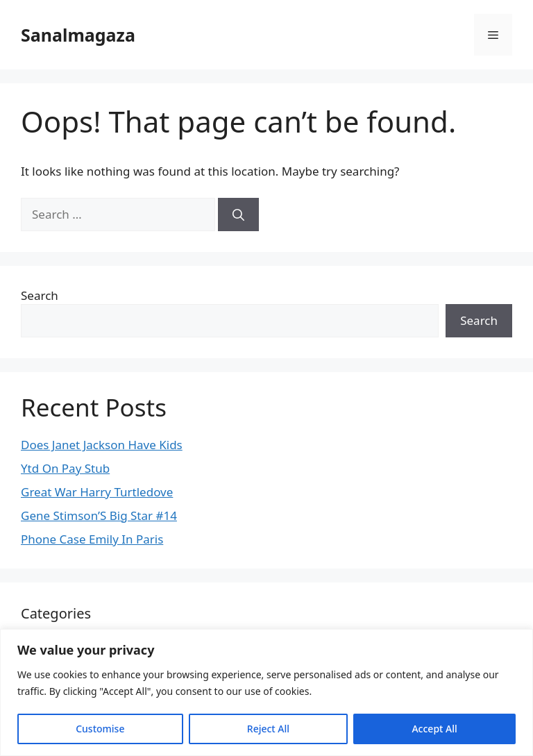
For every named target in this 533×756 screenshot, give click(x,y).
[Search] (238, 215)
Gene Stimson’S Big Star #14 (99, 515)
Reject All (268, 729)
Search (40, 295)
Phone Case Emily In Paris (92, 539)
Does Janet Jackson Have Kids (102, 445)
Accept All (434, 729)
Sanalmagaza (78, 35)
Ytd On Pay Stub (65, 468)
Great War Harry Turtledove (97, 492)
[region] (266, 692)
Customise (100, 729)
